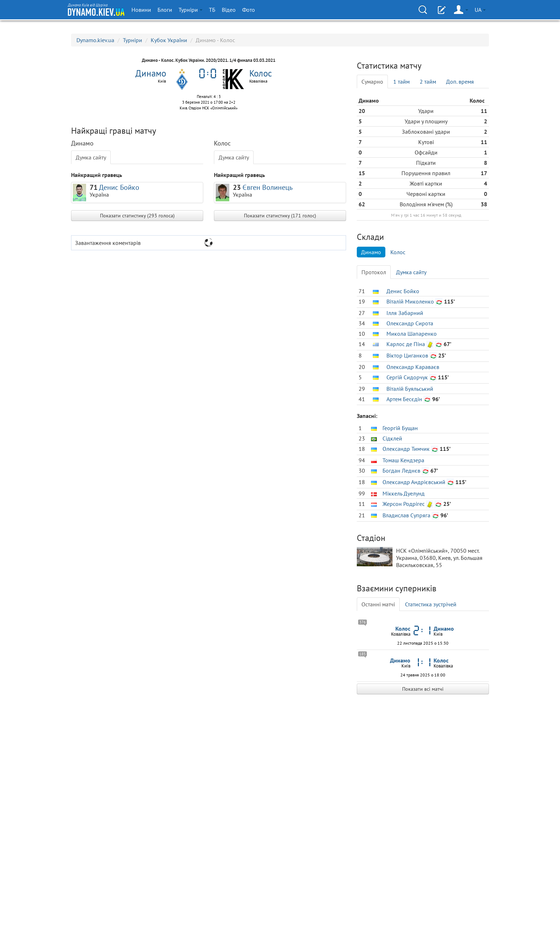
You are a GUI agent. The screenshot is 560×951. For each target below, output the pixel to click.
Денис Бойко (119, 187)
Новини (141, 10)
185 (362, 654)
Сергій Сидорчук (407, 377)
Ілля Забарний (405, 313)
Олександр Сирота (410, 323)
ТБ (212, 10)
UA (480, 10)
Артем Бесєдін (404, 399)
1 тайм (401, 82)
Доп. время (460, 82)
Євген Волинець (267, 187)
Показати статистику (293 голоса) (137, 216)
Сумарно (372, 82)
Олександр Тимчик (406, 449)
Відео (229, 10)
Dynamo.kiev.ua (95, 40)
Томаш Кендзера (403, 460)
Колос (398, 252)
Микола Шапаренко (412, 334)
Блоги (165, 10)
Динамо (371, 252)
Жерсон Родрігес (404, 504)
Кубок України (169, 40)
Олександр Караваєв (413, 367)
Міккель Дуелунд (404, 493)
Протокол (374, 272)
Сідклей (392, 438)
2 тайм (428, 82)
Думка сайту (91, 157)
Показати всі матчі (423, 689)
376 (362, 622)
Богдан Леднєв (401, 470)
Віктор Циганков (407, 355)
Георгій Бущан (400, 428)
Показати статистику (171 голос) (280, 216)
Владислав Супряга (406, 515)
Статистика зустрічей (431, 604)
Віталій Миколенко (410, 301)
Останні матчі (378, 604)
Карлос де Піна (406, 344)
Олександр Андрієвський (414, 482)
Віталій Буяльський (410, 389)
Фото (249, 10)
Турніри (191, 10)
